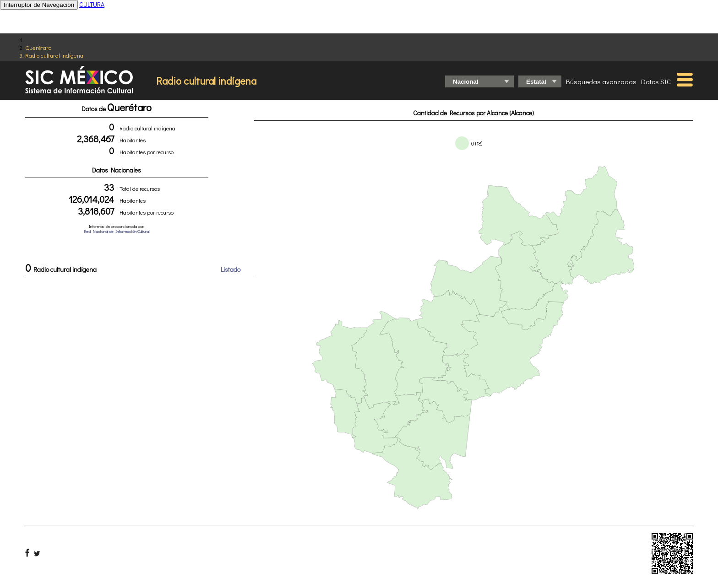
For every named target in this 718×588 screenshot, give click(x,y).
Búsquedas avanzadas (601, 81)
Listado (231, 269)
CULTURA (92, 4)
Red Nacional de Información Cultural (117, 231)
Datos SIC (656, 81)
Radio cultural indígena (54, 55)
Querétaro (38, 47)
